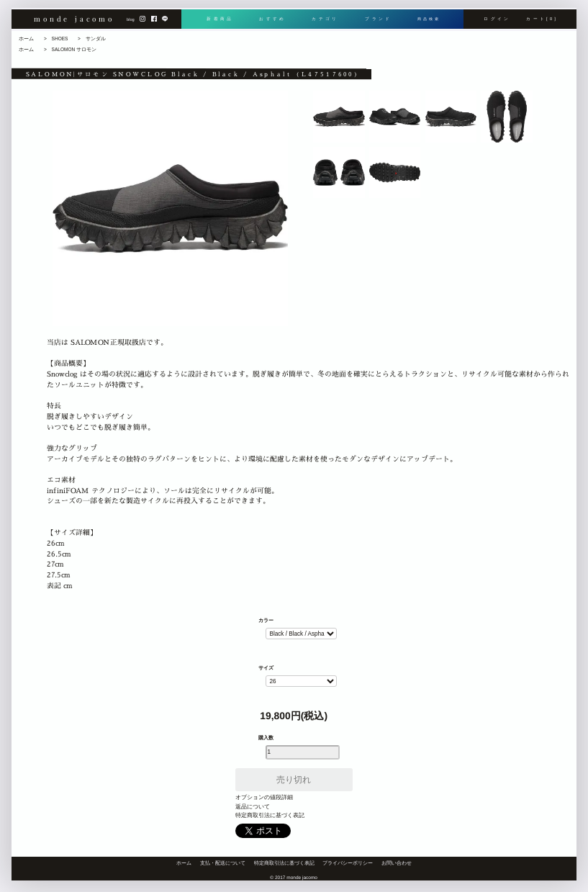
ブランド (375, 23)
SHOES (60, 39)
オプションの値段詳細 (264, 797)
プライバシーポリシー (348, 863)
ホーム (26, 39)
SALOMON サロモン (74, 49)
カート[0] (542, 23)
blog (131, 24)
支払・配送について (223, 863)
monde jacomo (74, 22)
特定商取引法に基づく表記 (270, 815)
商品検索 (427, 23)
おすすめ (272, 23)
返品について (253, 807)
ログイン (497, 23)
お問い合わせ (397, 863)
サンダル (96, 39)
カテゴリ (324, 23)
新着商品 (219, 23)
